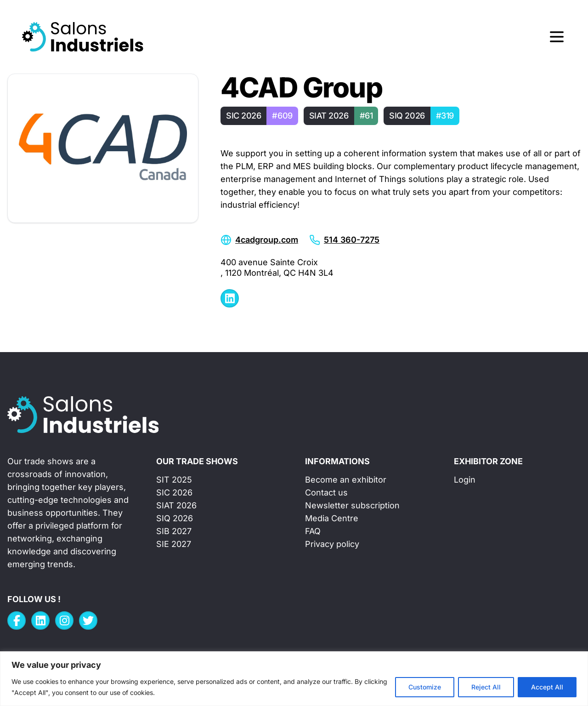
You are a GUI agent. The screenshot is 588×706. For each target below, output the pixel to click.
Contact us (326, 492)
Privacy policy (332, 544)
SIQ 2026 (175, 518)
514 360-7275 (352, 240)
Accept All (547, 687)
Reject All (486, 687)
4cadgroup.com (267, 240)
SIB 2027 (174, 531)
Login (465, 480)
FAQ (313, 531)
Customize (425, 687)
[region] (294, 679)
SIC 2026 (174, 492)
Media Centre (332, 518)
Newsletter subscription (352, 505)
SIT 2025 (174, 480)
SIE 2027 (174, 544)
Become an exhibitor (346, 480)
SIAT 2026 (176, 505)
